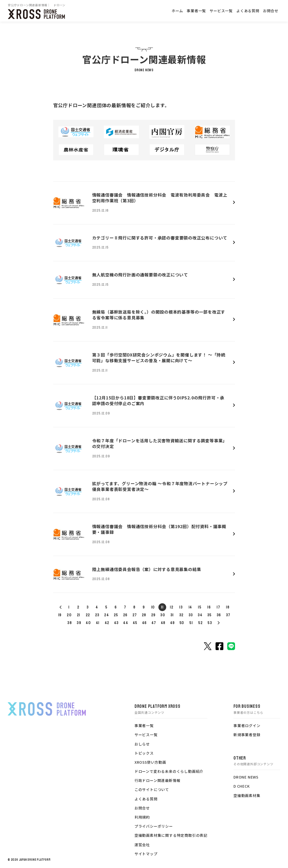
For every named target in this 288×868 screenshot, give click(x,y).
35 (210, 615)
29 (153, 615)
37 (228, 615)
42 (107, 623)
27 (135, 615)
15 (200, 607)
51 (191, 623)
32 (182, 615)
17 (218, 607)
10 (153, 607)
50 (182, 623)
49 (173, 623)
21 (79, 615)
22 (88, 615)
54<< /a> (218, 623)
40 (88, 623)
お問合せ (271, 11)
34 (200, 615)
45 (135, 623)
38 (70, 623)
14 (190, 607)
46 (145, 623)
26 (125, 615)
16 (209, 607)
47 (154, 623)
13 (181, 607)
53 (210, 623)
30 (163, 615)
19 (60, 615)
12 (172, 607)
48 (163, 623)
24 (107, 615)
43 (116, 623)
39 (79, 623)
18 (228, 607)
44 (126, 623)
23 (97, 615)
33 (191, 615)
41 (98, 623)
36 (219, 615)
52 (200, 623)
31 (172, 615)
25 (116, 615)
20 (69, 615)
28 (144, 615)
